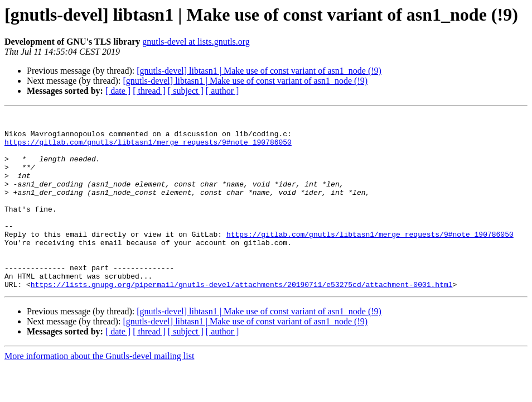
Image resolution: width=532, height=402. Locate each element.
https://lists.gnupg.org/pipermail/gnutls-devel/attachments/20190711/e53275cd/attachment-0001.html (242, 319)
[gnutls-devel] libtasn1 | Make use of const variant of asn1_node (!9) (259, 71)
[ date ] (118, 91)
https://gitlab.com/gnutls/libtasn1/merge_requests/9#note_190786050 (148, 149)
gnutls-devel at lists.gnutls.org (196, 42)
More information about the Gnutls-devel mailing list (99, 391)
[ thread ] (149, 91)
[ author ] (223, 91)
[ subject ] (186, 91)
